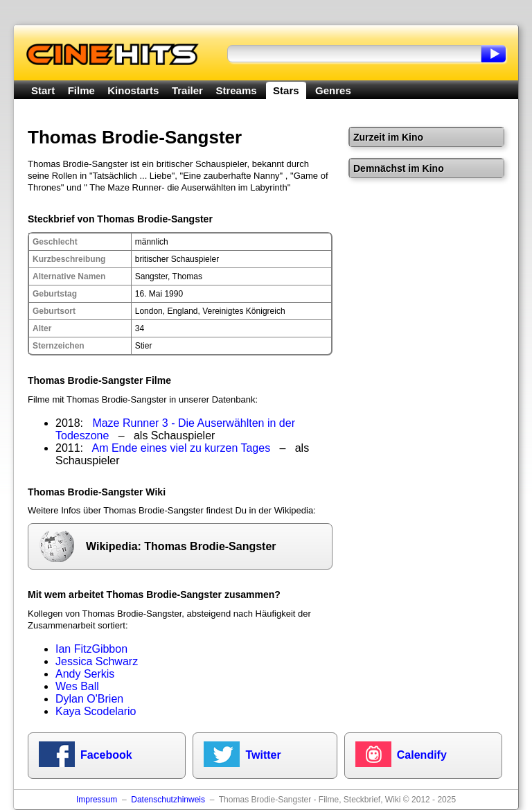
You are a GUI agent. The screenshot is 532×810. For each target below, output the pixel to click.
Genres (333, 90)
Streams (236, 90)
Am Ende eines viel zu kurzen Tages (181, 448)
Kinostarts (133, 90)
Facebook (106, 755)
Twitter (263, 755)
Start (43, 90)
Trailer (187, 90)
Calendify (422, 755)
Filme (81, 90)
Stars (286, 90)
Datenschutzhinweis (168, 800)
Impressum (97, 800)
